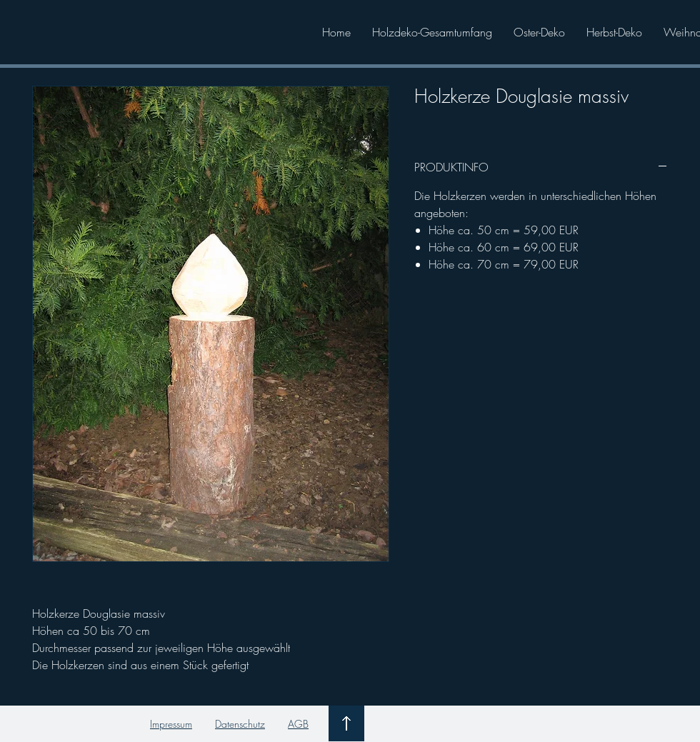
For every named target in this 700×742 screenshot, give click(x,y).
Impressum (171, 724)
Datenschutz (240, 724)
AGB (298, 724)
